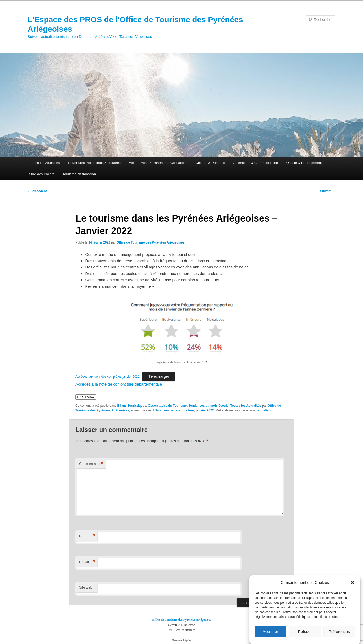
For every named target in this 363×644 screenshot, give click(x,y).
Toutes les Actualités (45, 163)
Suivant (328, 191)
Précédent (37, 191)
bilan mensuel (164, 410)
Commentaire (91, 464)
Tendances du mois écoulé (208, 406)
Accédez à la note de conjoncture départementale (119, 384)
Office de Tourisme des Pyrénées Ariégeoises (150, 242)
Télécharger (159, 376)
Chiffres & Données (210, 163)
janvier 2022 (205, 410)
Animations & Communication (256, 163)
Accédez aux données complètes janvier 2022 (108, 377)
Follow (86, 397)
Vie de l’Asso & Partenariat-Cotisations (158, 163)
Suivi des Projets (42, 174)
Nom (87, 536)
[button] (353, 583)
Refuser (305, 632)
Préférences (339, 632)
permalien (263, 410)
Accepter (270, 632)
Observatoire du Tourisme (167, 406)
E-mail (87, 562)
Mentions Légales (182, 640)
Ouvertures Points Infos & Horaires (94, 163)
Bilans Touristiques (132, 406)
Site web (86, 587)
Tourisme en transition (79, 174)
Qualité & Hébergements (305, 163)
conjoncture (185, 410)
